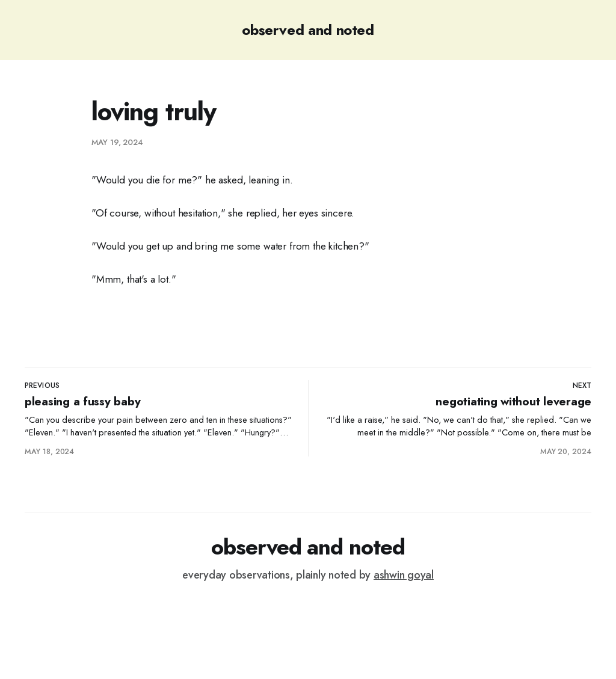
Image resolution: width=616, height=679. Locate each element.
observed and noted (308, 30)
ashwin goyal (404, 575)
